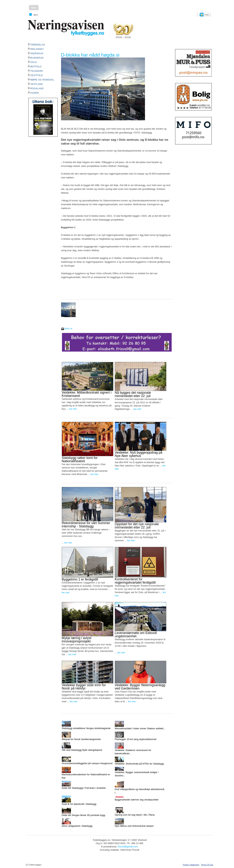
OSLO (34, 62)
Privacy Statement (191, 865)
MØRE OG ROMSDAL (42, 80)
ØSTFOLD (36, 67)
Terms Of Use (207, 865)
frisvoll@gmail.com (128, 847)
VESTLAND (37, 84)
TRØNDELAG (38, 45)
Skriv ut (67, 328)
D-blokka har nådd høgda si (90, 55)
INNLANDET (37, 49)
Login (207, 14)
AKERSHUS (37, 53)
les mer (73, 409)
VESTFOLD (37, 75)
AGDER (35, 93)
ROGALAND (37, 88)
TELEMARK (37, 71)
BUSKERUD (37, 58)
